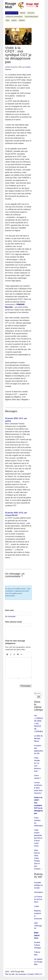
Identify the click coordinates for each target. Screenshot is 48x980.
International (39, 892)
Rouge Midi (11, 5)
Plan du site (10, 974)
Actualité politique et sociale (38, 885)
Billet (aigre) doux (37, 935)
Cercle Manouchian (31, 17)
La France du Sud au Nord (38, 899)
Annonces (31, 13)
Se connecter (10, 616)
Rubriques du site (12, 13)
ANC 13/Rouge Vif (38, 926)
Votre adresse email (13, 622)
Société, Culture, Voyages (38, 945)
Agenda (23, 13)
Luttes (37, 906)
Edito (8, 20)
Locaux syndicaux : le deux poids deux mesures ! (39, 788)
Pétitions (22, 20)
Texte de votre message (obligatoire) (15, 642)
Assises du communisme (14, 17)
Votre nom (9, 610)
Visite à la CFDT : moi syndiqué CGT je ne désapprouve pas (40, 805)
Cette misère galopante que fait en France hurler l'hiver (38, 838)
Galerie (14, 20)
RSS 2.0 (39, 974)
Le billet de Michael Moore (38, 738)
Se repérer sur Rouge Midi (38, 962)
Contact (31, 974)
